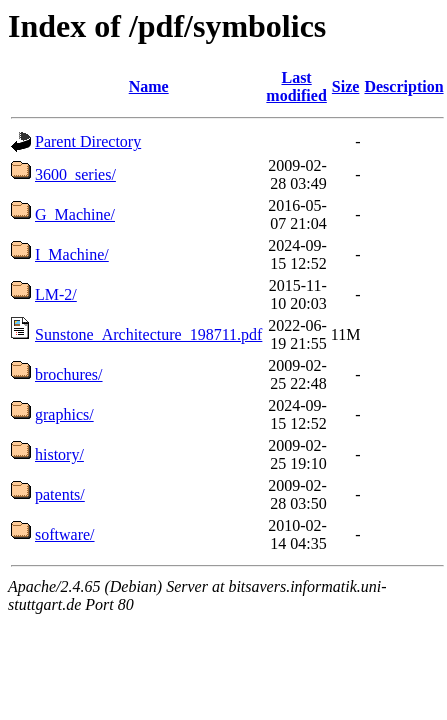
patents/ (60, 494)
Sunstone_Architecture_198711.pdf (148, 334)
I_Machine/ (72, 254)
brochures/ (69, 374)
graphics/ (64, 414)
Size (346, 86)
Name (149, 86)
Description (403, 86)
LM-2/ (56, 294)
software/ (65, 534)
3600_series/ (75, 174)
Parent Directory (88, 141)
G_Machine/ (75, 214)
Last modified (296, 86)
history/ (59, 454)
